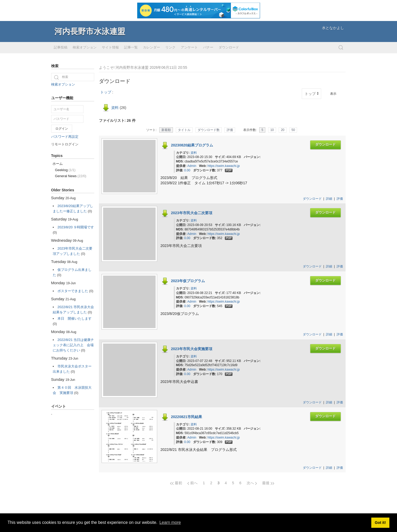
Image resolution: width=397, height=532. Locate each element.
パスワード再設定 (65, 137)
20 (282, 130)
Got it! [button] (380, 523)
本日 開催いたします (75, 318)
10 (272, 130)
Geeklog (65, 170)
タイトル (184, 130)
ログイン (62, 129)
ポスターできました (73, 291)
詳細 (329, 199)
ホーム (58, 164)
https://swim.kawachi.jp (224, 166)
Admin (192, 166)
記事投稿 (61, 47)
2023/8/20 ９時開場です (76, 227)
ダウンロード (229, 47)
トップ (106, 92)
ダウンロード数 (209, 130)
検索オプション (85, 47)
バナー (208, 47)
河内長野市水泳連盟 (90, 31)
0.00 (187, 170)
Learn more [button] (170, 522)
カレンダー (152, 47)
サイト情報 (110, 47)
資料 (115, 108)
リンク (170, 47)
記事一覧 (131, 47)
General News (71, 176)
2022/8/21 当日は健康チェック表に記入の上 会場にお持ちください (73, 345)
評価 (230, 130)
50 (293, 130)
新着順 (166, 130)
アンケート (189, 47)
